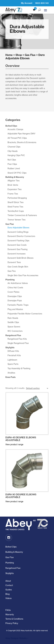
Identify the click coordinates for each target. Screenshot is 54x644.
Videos (8, 598)
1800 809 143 (42, 3)
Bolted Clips (11, 547)
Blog (7, 594)
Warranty (10, 614)
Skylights (10, 573)
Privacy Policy (12, 623)
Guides (9, 590)
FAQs (8, 610)
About (8, 581)
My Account (27, 3)
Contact (9, 585)
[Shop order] (37, 388)
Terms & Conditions (14, 619)
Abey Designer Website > (17, 638)
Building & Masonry (14, 552)
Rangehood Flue (13, 568)
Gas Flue (30, 55)
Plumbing (10, 563)
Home (9, 55)
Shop (19, 55)
